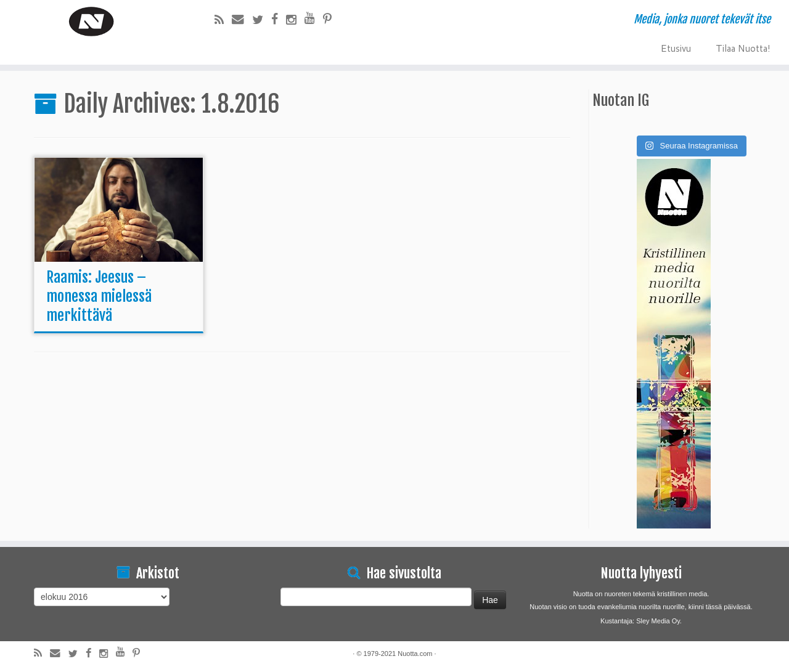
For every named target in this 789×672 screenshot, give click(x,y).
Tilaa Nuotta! (743, 47)
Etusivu (676, 47)
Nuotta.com (415, 654)
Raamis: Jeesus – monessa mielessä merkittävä (99, 296)
